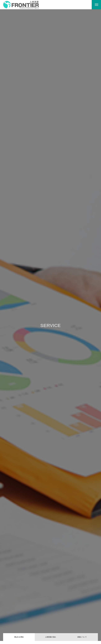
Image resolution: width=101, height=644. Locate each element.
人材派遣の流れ (51, 637)
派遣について (82, 637)
